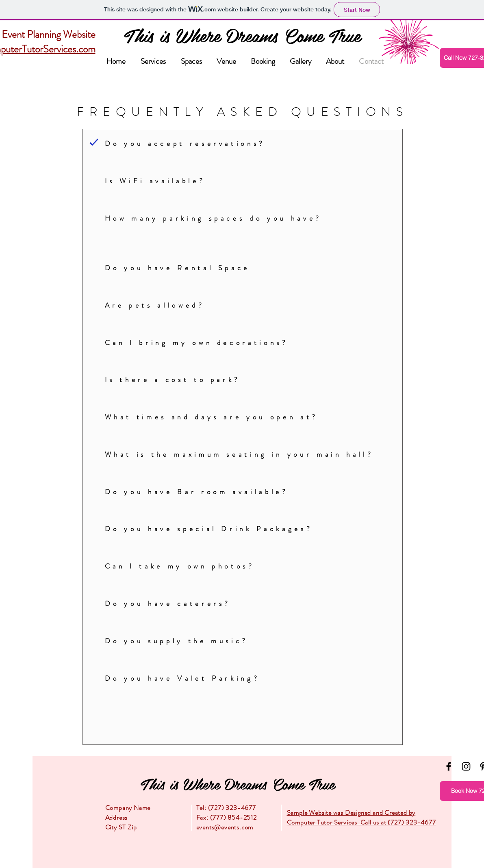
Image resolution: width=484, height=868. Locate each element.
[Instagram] (466, 766)
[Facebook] (449, 766)
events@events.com (225, 827)
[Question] (94, 142)
